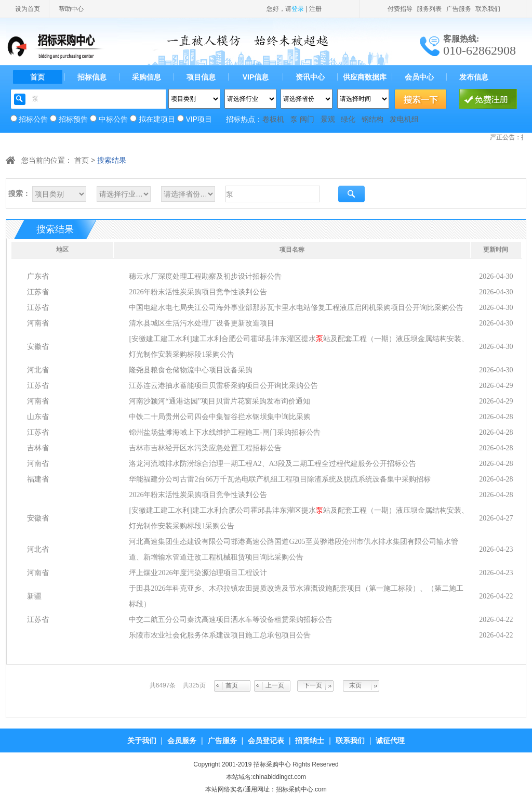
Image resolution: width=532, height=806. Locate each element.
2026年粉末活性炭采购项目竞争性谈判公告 (198, 292)
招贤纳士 (310, 740)
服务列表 (429, 9)
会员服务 (182, 740)
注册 (315, 9)
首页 (37, 77)
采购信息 (147, 77)
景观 (328, 119)
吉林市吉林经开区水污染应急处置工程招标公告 (205, 448)
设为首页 (28, 9)
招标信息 (92, 77)
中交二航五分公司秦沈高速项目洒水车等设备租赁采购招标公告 (231, 620)
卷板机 (273, 119)
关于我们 (142, 740)
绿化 (348, 119)
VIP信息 (256, 77)
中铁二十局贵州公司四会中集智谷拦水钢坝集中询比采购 (220, 417)
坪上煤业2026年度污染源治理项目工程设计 (198, 573)
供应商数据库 (365, 77)
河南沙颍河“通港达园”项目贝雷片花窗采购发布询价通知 (219, 401)
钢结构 (373, 119)
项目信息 (201, 77)
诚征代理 (390, 740)
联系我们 (488, 9)
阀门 (307, 119)
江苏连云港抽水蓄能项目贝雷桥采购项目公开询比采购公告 (223, 386)
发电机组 (404, 119)
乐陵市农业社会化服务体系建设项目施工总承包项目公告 (220, 635)
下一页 (313, 685)
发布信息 (474, 77)
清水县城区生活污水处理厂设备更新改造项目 (202, 323)
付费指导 (400, 9)
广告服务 (459, 9)
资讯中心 (310, 77)
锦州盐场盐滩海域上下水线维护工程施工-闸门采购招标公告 (225, 432)
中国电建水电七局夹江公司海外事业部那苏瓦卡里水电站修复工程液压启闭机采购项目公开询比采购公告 (296, 308)
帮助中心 (71, 9)
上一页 (275, 685)
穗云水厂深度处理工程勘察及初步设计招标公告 (205, 276)
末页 (355, 685)
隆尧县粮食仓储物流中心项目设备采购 (191, 370)
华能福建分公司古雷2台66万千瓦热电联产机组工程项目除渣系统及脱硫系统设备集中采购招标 (280, 479)
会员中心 (419, 77)
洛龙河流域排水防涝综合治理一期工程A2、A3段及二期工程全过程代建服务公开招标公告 (272, 464)
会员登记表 (266, 740)
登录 (298, 9)
